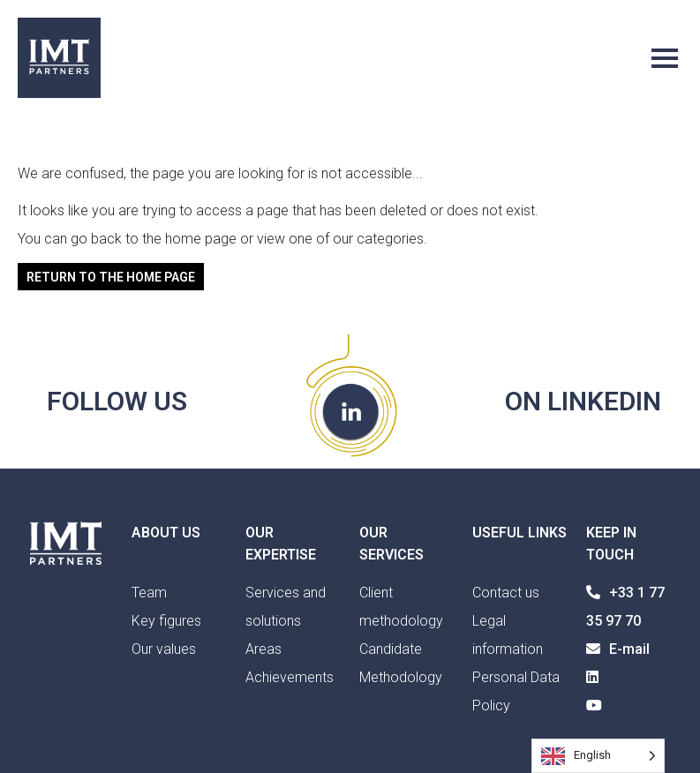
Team (149, 593)
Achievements (290, 677)
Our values (164, 649)
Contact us (506, 593)
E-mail (618, 649)
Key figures (166, 621)
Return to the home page (111, 276)
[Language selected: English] (598, 756)
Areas (263, 649)
